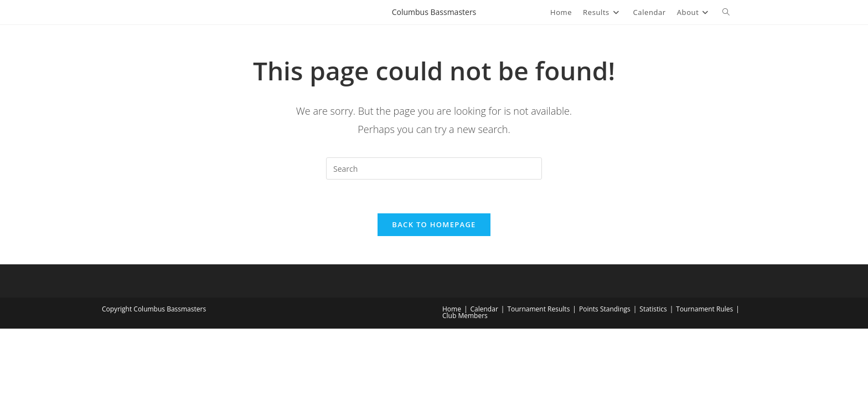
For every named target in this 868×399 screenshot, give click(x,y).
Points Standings (605, 309)
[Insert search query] (434, 168)
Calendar (484, 309)
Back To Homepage (434, 224)
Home (452, 309)
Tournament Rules (704, 309)
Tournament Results (538, 309)
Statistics (653, 309)
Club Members (465, 316)
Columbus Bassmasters (434, 12)
